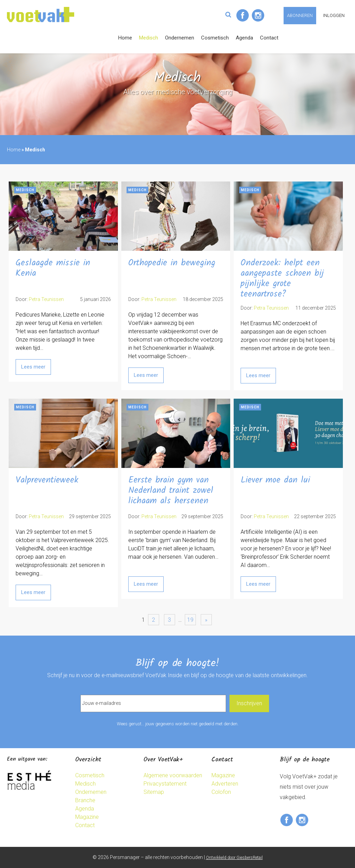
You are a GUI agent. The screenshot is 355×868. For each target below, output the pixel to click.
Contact (269, 38)
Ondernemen (180, 38)
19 (190, 620)
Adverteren (225, 784)
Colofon (221, 792)
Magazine (87, 817)
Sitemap (154, 792)
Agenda (244, 38)
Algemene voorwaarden (173, 775)
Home (125, 38)
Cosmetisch (215, 38)
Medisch (149, 38)
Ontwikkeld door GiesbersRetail (234, 858)
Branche (85, 800)
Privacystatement (165, 784)
